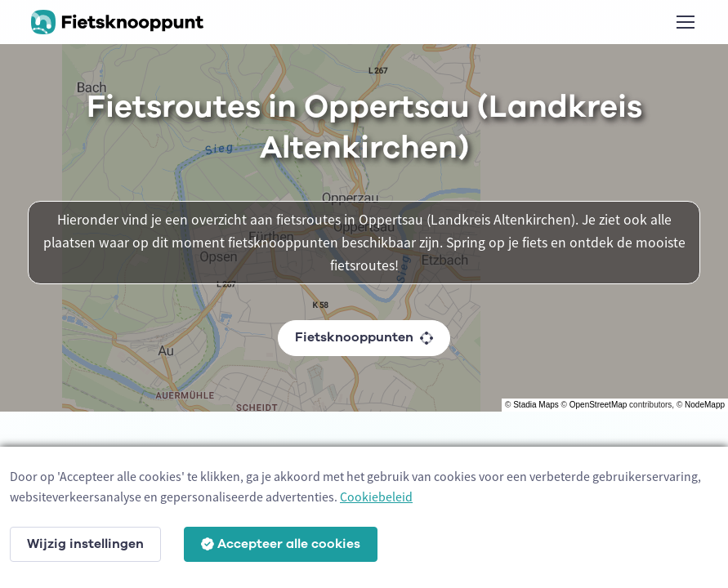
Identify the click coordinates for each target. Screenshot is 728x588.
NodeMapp (705, 405)
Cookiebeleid (376, 497)
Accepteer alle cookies (281, 544)
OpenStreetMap (598, 405)
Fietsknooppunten (364, 337)
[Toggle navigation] (685, 22)
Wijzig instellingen (85, 544)
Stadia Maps (536, 405)
